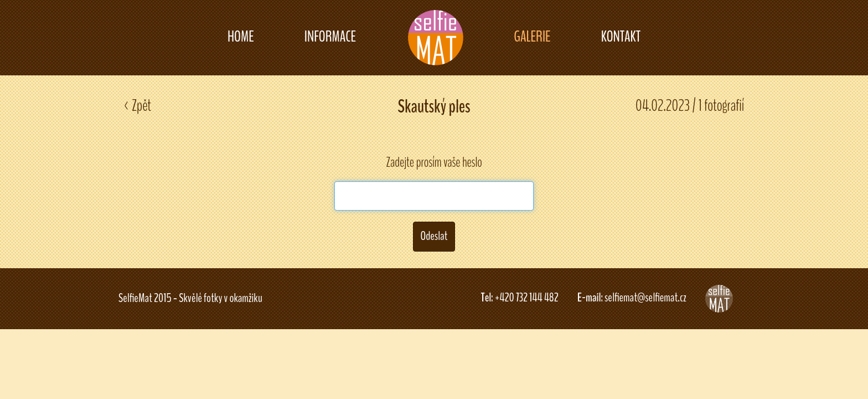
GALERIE (532, 37)
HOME (241, 37)
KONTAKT (621, 37)
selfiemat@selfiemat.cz (645, 298)
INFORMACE (330, 37)
